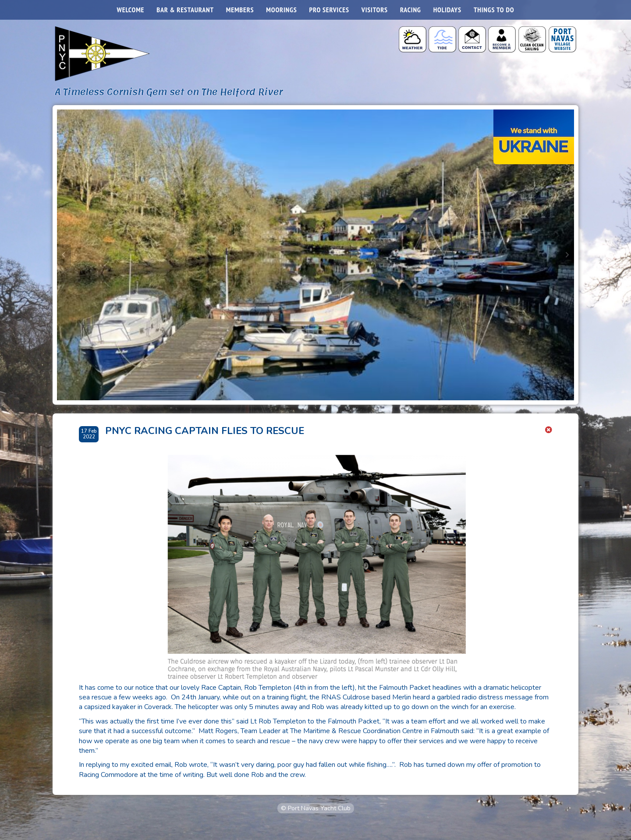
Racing (411, 10)
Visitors (375, 10)
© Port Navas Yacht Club (316, 808)
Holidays (447, 10)
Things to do (494, 10)
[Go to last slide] (64, 255)
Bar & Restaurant (185, 10)
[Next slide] (567, 255)
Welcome (131, 10)
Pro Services (329, 10)
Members (240, 10)
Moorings (281, 10)
